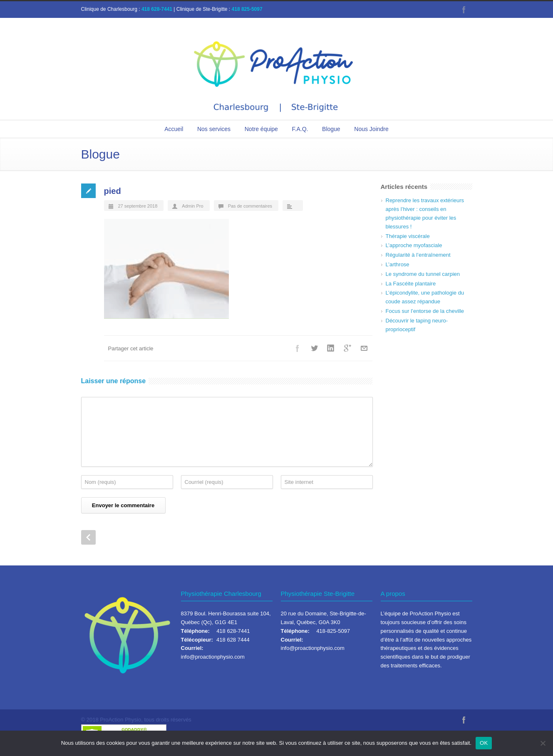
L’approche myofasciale (414, 245)
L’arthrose (398, 264)
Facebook (464, 10)
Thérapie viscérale (408, 236)
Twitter (314, 348)
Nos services (214, 129)
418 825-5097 (247, 9)
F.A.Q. (300, 129)
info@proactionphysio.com (213, 657)
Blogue (331, 129)
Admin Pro (192, 206)
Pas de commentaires (250, 206)
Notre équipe (261, 129)
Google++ (347, 348)
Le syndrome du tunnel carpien (423, 274)
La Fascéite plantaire (411, 284)
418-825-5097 (333, 631)
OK (484, 743)
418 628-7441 (157, 9)
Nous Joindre (371, 129)
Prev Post (88, 537)
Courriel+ (364, 348)
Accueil (174, 129)
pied (113, 191)
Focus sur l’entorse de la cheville (425, 311)
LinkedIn (331, 348)
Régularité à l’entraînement (418, 255)
